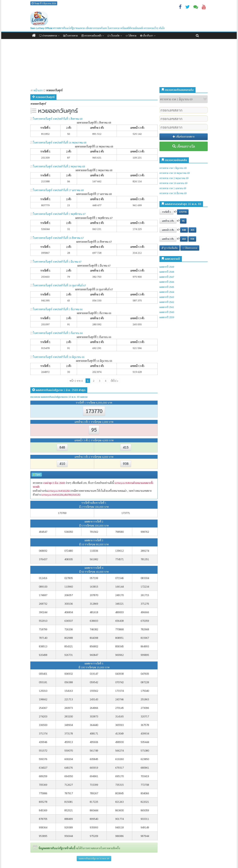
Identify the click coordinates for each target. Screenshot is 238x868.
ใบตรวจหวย (70, 35)
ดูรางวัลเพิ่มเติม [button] (170, 248)
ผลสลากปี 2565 (167, 287)
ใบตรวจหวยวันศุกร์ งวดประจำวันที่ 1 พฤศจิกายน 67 (59, 214)
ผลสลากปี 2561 (167, 307)
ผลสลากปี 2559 (167, 317)
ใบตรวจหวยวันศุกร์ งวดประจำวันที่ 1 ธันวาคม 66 (58, 309)
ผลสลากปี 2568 (167, 272)
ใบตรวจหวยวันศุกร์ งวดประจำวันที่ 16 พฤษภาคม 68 (60, 142)
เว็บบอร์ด (113, 35)
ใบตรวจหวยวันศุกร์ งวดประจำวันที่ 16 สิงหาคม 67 (58, 238)
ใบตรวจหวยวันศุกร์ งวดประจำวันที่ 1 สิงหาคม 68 (58, 119)
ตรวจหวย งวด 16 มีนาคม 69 (173, 193)
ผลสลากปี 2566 (167, 282)
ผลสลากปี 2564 (167, 292)
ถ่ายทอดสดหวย (48, 35)
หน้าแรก (36, 90)
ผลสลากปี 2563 (167, 297)
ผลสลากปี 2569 (167, 267)
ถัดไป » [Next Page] (114, 381)
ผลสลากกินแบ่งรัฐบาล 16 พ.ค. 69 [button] (94, 858)
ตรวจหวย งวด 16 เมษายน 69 (173, 183)
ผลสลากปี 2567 (167, 277)
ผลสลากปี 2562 (167, 302)
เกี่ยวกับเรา (147, 35)
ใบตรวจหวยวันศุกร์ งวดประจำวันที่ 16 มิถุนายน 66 (59, 357)
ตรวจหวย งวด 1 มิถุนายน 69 (173, 168)
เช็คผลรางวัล (184, 146)
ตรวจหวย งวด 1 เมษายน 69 (173, 188)
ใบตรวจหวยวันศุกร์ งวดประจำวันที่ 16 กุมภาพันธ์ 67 (60, 285)
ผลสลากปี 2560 (167, 312)
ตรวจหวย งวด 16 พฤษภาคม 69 (175, 173)
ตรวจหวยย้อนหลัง (91, 35)
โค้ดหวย (131, 35)
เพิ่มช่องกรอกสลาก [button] (184, 137)
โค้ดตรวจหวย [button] (190, 248)
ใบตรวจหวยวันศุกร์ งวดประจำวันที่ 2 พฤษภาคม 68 (59, 166)
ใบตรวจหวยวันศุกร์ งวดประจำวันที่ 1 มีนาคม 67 (57, 262)
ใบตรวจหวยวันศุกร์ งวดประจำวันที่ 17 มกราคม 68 (58, 190)
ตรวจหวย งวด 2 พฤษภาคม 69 (174, 178)
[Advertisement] (119, 62)
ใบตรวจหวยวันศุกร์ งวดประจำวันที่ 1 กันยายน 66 (58, 333)
